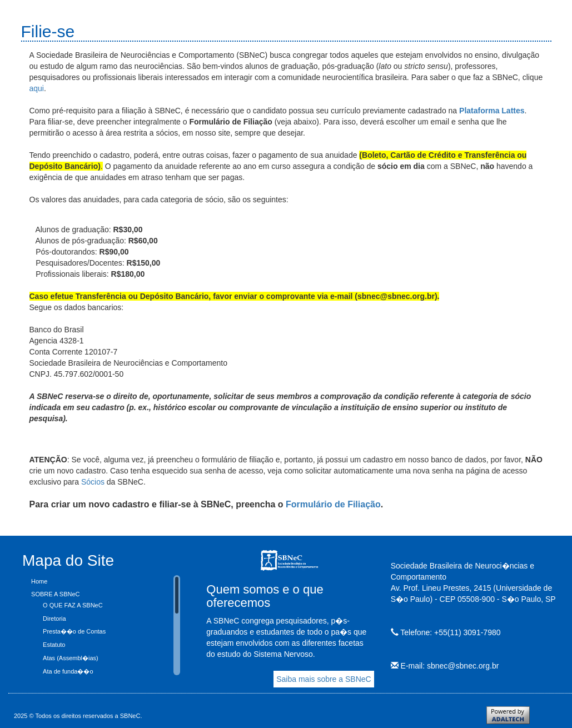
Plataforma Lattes (492, 111)
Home (39, 581)
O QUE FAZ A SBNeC (73, 605)
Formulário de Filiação (333, 504)
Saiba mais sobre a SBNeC (324, 679)
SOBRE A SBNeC (55, 594)
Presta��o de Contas (74, 631)
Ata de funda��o (68, 671)
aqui (37, 88)
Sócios (94, 482)
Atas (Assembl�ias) (71, 658)
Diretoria (54, 619)
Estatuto (54, 645)
